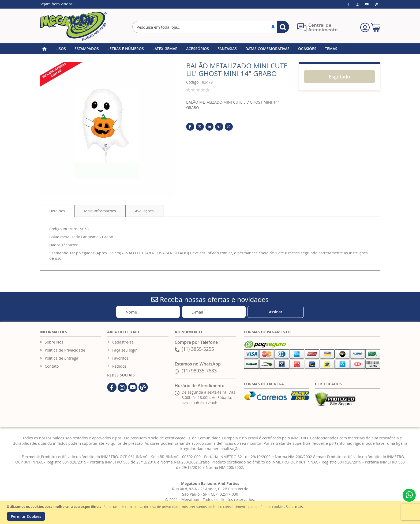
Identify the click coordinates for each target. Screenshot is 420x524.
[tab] (57, 211)
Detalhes (57, 211)
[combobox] (211, 27)
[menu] (210, 49)
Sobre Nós (54, 342)
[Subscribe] (276, 312)
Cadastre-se (123, 342)
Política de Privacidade (65, 350)
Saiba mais (294, 507)
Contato (52, 366)
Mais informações (100, 211)
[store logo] (73, 26)
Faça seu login (125, 350)
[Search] (283, 27)
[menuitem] (61, 49)
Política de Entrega (61, 358)
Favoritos (120, 358)
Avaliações (144, 211)
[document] (211, 512)
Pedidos (119, 366)
